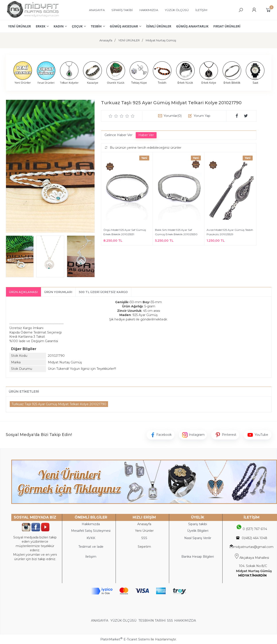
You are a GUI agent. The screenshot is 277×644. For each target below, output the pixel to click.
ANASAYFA (100, 621)
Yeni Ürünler (144, 531)
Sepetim (144, 547)
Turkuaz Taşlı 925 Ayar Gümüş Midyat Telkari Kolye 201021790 (59, 404)
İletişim (91, 557)
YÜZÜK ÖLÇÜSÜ (123, 621)
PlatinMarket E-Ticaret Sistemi (125, 639)
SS (145, 538)
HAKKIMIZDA (185, 621)
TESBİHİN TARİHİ (152, 621)
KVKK (91, 538)
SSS (170, 621)
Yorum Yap (202, 116)
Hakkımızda (91, 524)
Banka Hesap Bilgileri (198, 557)
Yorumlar (173, 116)
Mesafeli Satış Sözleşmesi (91, 531)
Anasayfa (144, 524)
